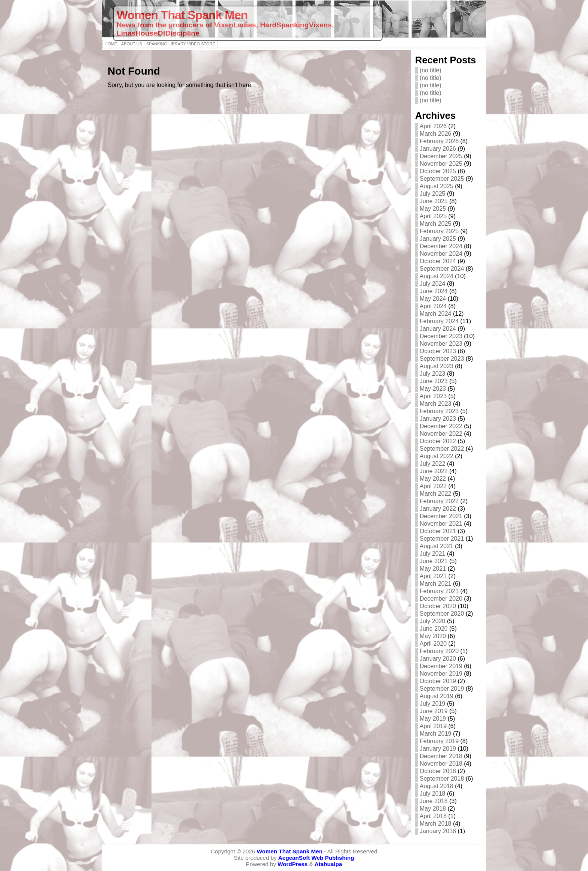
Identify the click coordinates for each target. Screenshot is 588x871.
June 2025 (434, 201)
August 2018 (436, 786)
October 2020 (438, 606)
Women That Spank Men (182, 15)
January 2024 (438, 329)
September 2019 (442, 689)
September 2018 (442, 779)
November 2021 (441, 524)
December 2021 (441, 516)
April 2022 (433, 486)
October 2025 (438, 171)
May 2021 (433, 569)
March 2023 (436, 404)
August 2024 (436, 276)
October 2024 (438, 261)
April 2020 (433, 644)
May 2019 (433, 719)
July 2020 (433, 621)
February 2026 (439, 141)
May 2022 (433, 479)
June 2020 (434, 629)
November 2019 (441, 674)
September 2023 (442, 359)
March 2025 (436, 224)
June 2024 (434, 291)
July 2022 (433, 464)
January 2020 (438, 659)
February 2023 (439, 411)
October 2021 (438, 531)
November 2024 (441, 254)
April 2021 (433, 576)
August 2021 (436, 546)
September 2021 (442, 539)
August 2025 (436, 186)
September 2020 (442, 614)
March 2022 (436, 494)
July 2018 (433, 794)
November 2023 (441, 344)
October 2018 (438, 771)
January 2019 (438, 749)
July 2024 (433, 284)
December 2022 (441, 426)
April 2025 (433, 216)
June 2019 (434, 711)
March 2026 (436, 134)
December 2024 (441, 246)
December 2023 (441, 336)
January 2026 (438, 149)
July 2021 (433, 554)
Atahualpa (328, 864)
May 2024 (433, 299)
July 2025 (433, 194)
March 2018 (436, 824)
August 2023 (436, 366)
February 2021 (439, 591)
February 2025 (439, 231)
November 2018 (441, 764)
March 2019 (436, 734)
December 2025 (441, 156)
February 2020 (439, 651)
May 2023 (433, 389)
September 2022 (442, 449)
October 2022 (438, 441)
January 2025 (438, 239)
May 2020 (433, 636)
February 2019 (439, 741)
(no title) (430, 70)
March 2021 (436, 584)
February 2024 (439, 321)
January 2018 (438, 831)
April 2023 (433, 396)
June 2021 (434, 561)
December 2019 (441, 666)
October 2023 (438, 351)
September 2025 (442, 179)
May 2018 (433, 809)
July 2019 (433, 704)
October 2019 (438, 681)
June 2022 (434, 471)
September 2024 (442, 269)
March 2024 (436, 314)
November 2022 (441, 434)
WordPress (292, 864)
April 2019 (433, 726)
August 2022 (436, 456)
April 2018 (433, 816)
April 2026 (433, 126)
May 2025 (433, 209)
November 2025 (441, 164)
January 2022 (438, 509)
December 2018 (441, 756)
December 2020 (441, 599)
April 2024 (433, 306)
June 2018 (434, 801)
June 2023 (434, 381)
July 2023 (433, 374)
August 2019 (436, 696)
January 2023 (438, 419)
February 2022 (439, 501)
